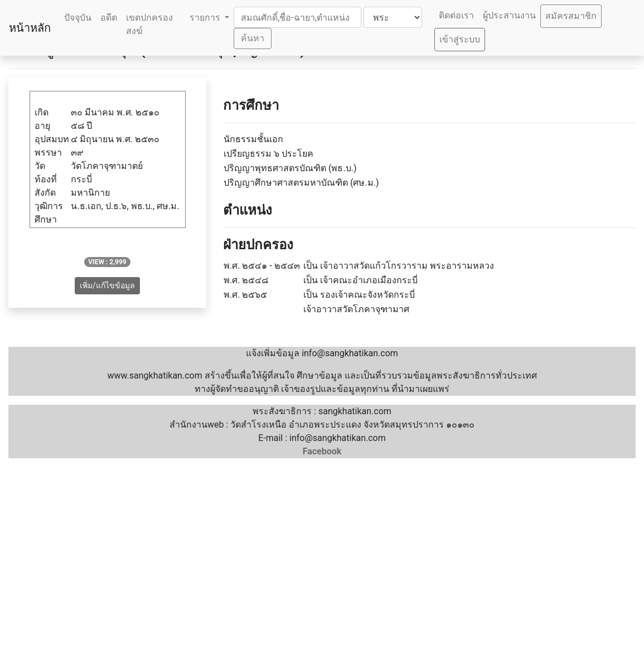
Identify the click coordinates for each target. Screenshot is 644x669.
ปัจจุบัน (78, 18)
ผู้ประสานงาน (509, 15)
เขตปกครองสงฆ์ (149, 24)
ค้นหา (253, 38)
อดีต (109, 18)
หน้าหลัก (30, 28)
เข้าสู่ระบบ (460, 39)
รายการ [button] (206, 18)
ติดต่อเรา (456, 15)
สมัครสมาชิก (571, 16)
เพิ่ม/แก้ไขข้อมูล (107, 285)
